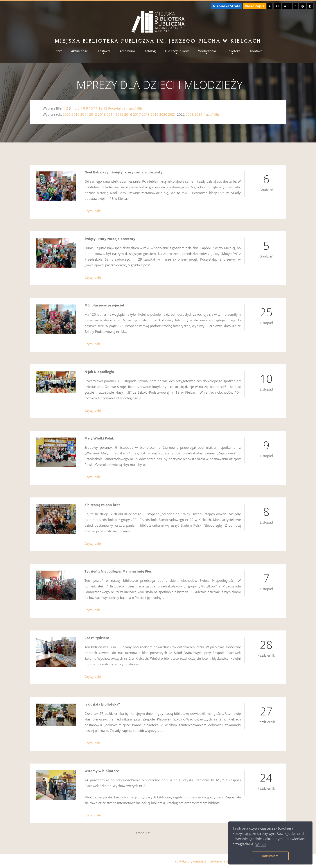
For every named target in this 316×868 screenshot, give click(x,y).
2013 (102, 114)
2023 (190, 114)
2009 (67, 114)
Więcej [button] (261, 845)
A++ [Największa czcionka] (287, 6)
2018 (146, 114)
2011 (84, 114)
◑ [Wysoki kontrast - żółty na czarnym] (303, 6)
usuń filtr (136, 108)
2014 (111, 114)
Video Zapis (254, 6)
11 (96, 108)
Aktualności (80, 51)
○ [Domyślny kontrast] (295, 6)
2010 (75, 114)
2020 (163, 114)
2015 (119, 114)
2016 (128, 114)
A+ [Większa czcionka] (277, 6)
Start (58, 51)
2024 (198, 114)
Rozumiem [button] (270, 856)
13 (105, 108)
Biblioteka (233, 51)
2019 (154, 114)
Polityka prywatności (190, 861)
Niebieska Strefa (227, 6)
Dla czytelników (177, 51)
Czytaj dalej (93, 211)
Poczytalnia (117, 108)
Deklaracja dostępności (227, 861)
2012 (93, 114)
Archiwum (127, 51)
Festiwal (104, 51)
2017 (137, 114)
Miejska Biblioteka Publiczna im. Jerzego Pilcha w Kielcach (158, 41)
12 (101, 108)
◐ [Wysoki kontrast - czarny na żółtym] (310, 6)
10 (91, 108)
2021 (172, 114)
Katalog (150, 51)
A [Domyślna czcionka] (270, 6)
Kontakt (256, 51)
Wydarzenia (207, 51)
